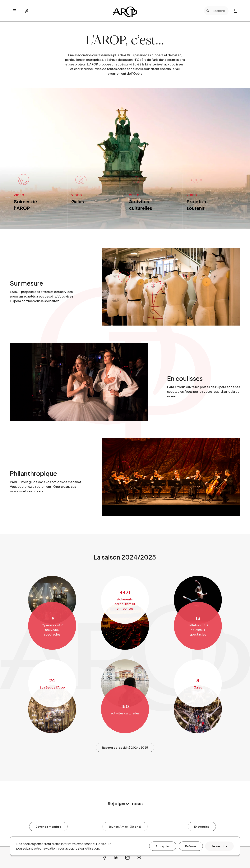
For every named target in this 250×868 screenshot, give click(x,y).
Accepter (163, 846)
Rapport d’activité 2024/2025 (125, 771)
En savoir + (219, 846)
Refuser (191, 846)
